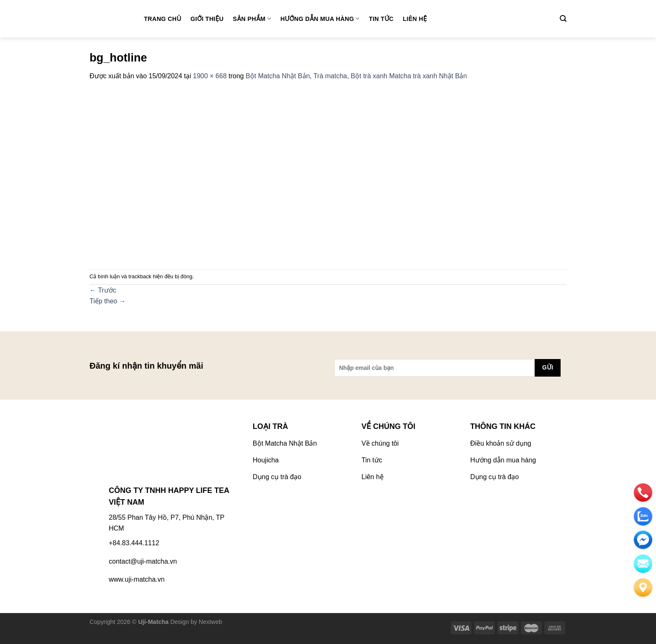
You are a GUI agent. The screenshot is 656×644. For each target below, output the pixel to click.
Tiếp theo (108, 301)
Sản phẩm (252, 19)
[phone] (643, 493)
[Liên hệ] (643, 588)
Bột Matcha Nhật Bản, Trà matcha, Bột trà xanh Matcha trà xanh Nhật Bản (356, 76)
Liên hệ (415, 19)
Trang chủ (163, 19)
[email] (643, 540)
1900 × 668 (210, 76)
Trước (103, 290)
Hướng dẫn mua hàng (320, 19)
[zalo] (643, 516)
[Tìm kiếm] (563, 19)
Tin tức (381, 19)
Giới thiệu (207, 19)
